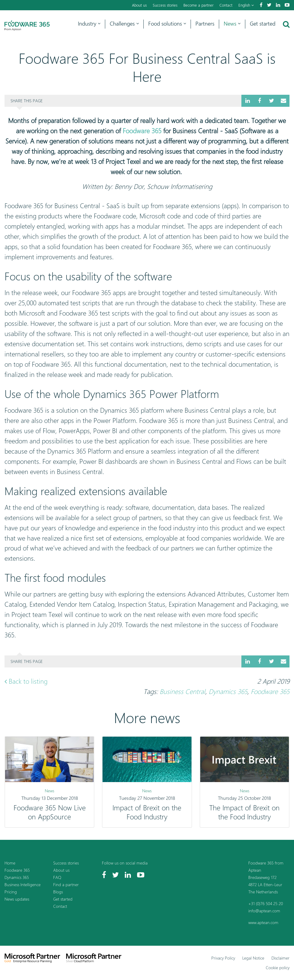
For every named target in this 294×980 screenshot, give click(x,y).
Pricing (11, 892)
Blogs (58, 892)
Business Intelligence (23, 884)
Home (10, 863)
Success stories (165, 5)
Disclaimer (280, 958)
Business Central (182, 692)
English (246, 5)
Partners (205, 24)
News (232, 24)
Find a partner (66, 884)
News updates (17, 899)
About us (139, 5)
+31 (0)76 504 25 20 (266, 903)
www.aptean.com (263, 922)
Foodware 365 (142, 131)
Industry (89, 24)
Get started (263, 24)
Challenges (124, 24)
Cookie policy (278, 968)
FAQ (57, 877)
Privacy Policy (223, 958)
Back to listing (26, 681)
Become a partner (198, 5)
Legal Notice (253, 958)
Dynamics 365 (228, 692)
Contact (226, 5)
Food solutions (167, 24)
